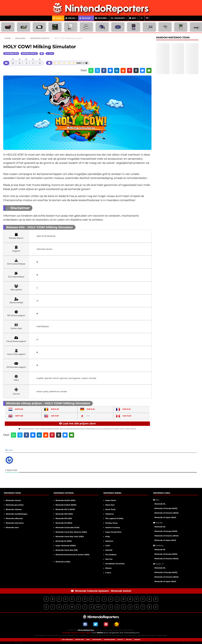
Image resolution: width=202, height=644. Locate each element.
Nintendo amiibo (63, 562)
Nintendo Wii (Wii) (64, 518)
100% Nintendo (67, 640)
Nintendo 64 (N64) (64, 541)
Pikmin (109, 568)
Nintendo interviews (15, 523)
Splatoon (109, 541)
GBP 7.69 (16, 416)
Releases (85, 18)
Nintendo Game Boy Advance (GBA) (71, 532)
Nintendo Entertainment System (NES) (72, 555)
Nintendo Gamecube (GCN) (67, 527)
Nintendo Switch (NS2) (65, 500)
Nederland (80, 640)
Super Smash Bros (113, 532)
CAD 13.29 (124, 416)
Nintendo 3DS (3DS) (64, 514)
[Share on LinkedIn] (117, 70)
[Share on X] (97, 70)
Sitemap (137, 640)
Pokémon (110, 514)
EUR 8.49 (16, 409)
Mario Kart (110, 505)
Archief (129, 640)
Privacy (120, 640)
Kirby (108, 536)
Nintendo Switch (29, 53)
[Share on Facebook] (104, 70)
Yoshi (108, 546)
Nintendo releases (14, 509)
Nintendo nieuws (13, 500)
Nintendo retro (12, 527)
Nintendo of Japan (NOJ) (165, 517)
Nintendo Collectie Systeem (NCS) (77, 633)
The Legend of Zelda (114, 518)
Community (118, 18)
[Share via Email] (149, 70)
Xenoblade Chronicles (115, 564)
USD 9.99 (51, 416)
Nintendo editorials (14, 518)
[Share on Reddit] (123, 70)
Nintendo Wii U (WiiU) (65, 509)
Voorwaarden (109, 640)
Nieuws (70, 18)
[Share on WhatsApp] (91, 70)
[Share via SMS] (142, 70)
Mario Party (110, 509)
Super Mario (111, 500)
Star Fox (109, 559)
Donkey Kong (111, 523)
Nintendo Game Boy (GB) (66, 550)
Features (101, 18)
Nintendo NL (160, 504)
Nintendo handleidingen (17, 514)
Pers (88, 640)
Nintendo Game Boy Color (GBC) (70, 536)
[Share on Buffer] (136, 70)
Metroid (109, 550)
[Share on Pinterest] (130, 70)
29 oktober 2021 (11, 53)
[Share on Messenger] (110, 70)
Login (57, 18)
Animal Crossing (113, 527)
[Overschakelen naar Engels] (147, 18)
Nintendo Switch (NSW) (66, 505)
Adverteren (97, 640)
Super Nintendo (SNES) (66, 546)
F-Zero (108, 573)
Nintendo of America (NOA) (166, 513)
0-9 (98, 607)
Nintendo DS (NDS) (64, 523)
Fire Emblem (111, 555)
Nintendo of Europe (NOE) (166, 508)
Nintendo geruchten (15, 505)
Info (133, 18)
